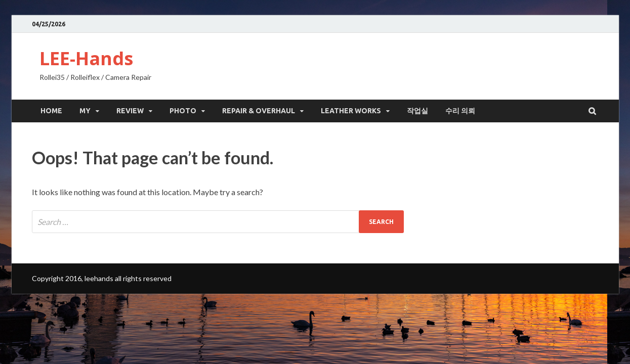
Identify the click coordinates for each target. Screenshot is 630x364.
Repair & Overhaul (259, 111)
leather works (351, 111)
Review (130, 111)
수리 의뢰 (460, 111)
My (85, 111)
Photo (183, 111)
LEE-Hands (86, 58)
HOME (51, 111)
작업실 (417, 111)
